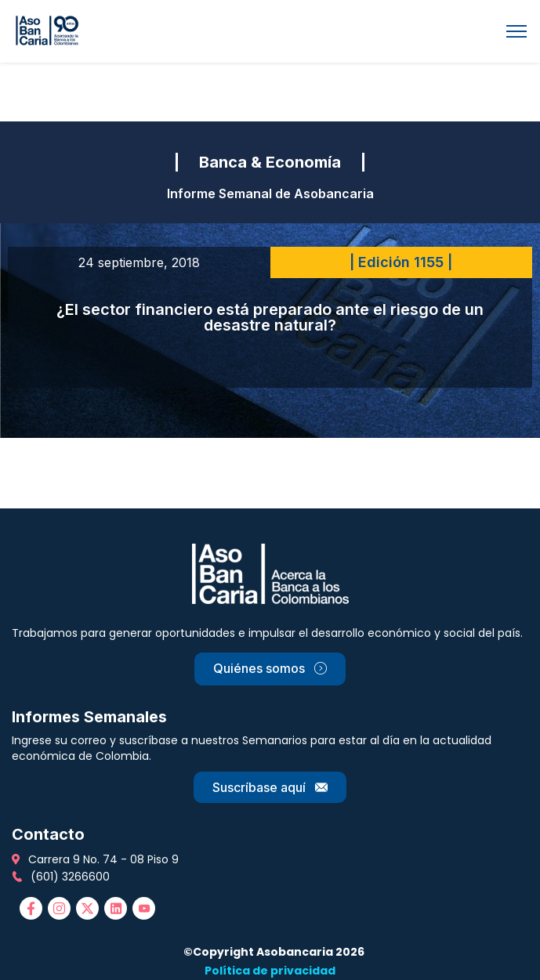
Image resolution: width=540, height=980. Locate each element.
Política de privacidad (270, 971)
